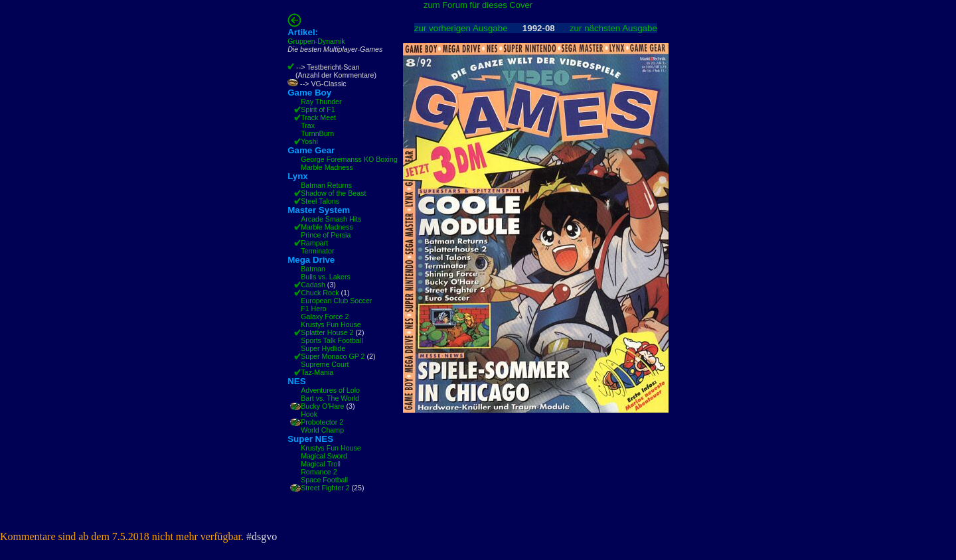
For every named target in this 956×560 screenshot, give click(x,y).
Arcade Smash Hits (331, 219)
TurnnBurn (317, 133)
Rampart (314, 243)
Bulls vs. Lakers (326, 277)
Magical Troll (321, 464)
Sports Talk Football (332, 340)
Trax (308, 125)
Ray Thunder (321, 102)
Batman (313, 269)
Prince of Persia (326, 235)
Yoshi (309, 141)
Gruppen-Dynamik (316, 41)
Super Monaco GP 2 (333, 356)
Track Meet (318, 117)
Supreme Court (325, 364)
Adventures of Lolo (330, 390)
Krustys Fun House (331, 324)
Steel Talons (320, 201)
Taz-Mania (317, 372)
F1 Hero (314, 309)
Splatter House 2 (327, 332)
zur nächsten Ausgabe (613, 28)
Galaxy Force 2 (325, 316)
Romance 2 (319, 472)
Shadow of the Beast (333, 193)
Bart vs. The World (330, 398)
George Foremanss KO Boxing (349, 159)
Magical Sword (324, 456)
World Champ (322, 430)
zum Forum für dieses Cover (478, 5)
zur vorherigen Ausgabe (461, 28)
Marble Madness (327, 167)
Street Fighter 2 (325, 488)
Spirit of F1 (318, 109)
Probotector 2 (322, 422)
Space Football (324, 480)
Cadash (313, 285)
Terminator (317, 251)
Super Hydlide (323, 348)
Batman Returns (326, 185)
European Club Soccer (336, 301)
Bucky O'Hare (322, 406)
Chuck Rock (320, 293)
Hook (309, 414)
